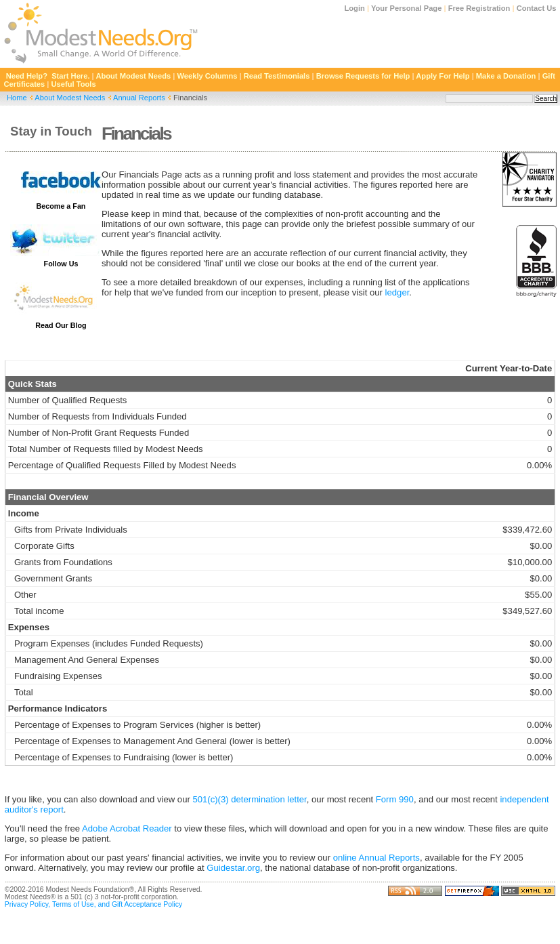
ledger (397, 292)
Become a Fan (61, 206)
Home (17, 98)
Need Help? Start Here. (48, 76)
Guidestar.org (233, 868)
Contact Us (537, 8)
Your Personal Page (406, 8)
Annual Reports (139, 98)
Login (355, 8)
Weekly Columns (208, 76)
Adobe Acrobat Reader (127, 828)
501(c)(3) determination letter (249, 799)
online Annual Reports (376, 858)
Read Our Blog (61, 325)
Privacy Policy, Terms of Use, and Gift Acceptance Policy (93, 904)
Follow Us (61, 264)
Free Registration (479, 8)
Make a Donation (506, 76)
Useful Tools (74, 84)
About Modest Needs (133, 76)
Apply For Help (443, 76)
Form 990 (395, 799)
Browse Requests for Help (363, 76)
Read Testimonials (277, 76)
